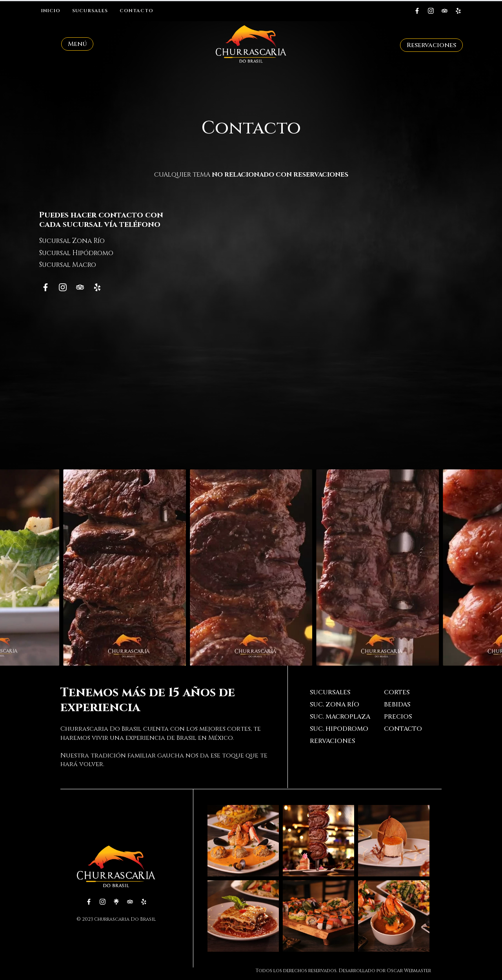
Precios (398, 717)
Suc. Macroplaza (340, 717)
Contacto (136, 11)
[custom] (417, 11)
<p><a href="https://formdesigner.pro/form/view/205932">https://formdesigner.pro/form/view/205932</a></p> (328, 324)
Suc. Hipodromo (339, 729)
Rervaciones (332, 741)
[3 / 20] (377, 568)
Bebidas (397, 704)
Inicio (51, 11)
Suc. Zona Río (335, 704)
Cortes (397, 692)
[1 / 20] (125, 568)
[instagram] (431, 11)
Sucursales (90, 11)
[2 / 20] (251, 568)
